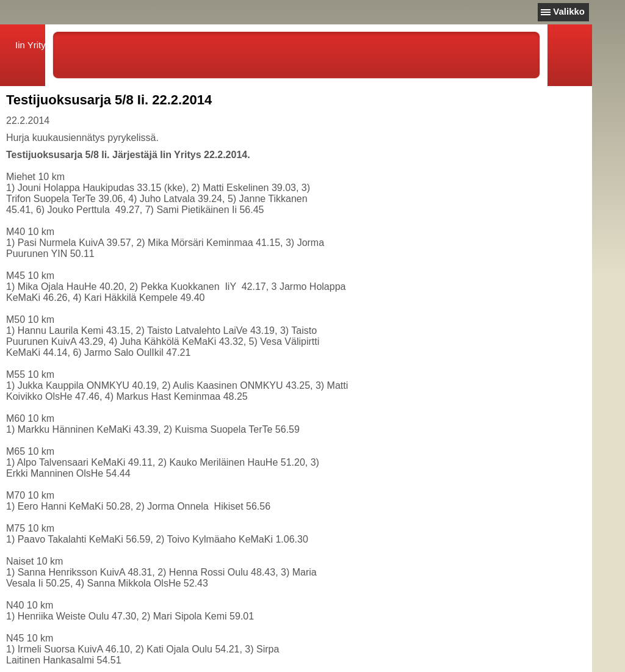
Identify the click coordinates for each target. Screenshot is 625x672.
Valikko (569, 11)
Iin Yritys (33, 45)
